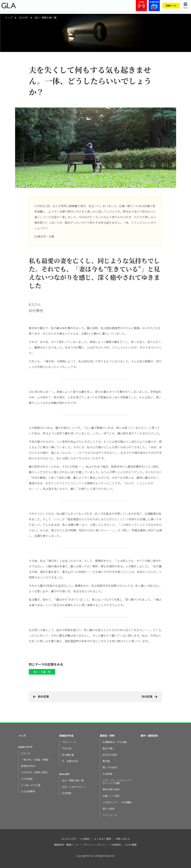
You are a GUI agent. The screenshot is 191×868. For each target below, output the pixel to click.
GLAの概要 (131, 845)
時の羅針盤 (68, 755)
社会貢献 (67, 793)
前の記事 (43, 696)
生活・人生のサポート (74, 787)
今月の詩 (67, 748)
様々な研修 (109, 809)
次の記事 (147, 696)
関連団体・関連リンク (66, 845)
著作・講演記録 (149, 736)
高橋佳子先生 (66, 736)
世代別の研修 (110, 755)
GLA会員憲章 (28, 791)
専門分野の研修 (111, 789)
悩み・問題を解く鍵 (45, 17)
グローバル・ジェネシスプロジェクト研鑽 (117, 782)
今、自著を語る (70, 761)
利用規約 (116, 845)
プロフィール (69, 742)
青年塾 (106, 761)
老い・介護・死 (42, 672)
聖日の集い (109, 748)
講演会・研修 (107, 736)
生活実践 (107, 774)
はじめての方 (69, 839)
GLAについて (26, 747)
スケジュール (110, 815)
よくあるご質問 (103, 839)
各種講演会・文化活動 (115, 742)
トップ (22, 736)
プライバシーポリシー (95, 845)
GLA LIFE (64, 774)
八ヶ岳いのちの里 (31, 785)
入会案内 (85, 839)
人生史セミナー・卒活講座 (117, 802)
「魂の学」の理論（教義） (36, 760)
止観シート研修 (111, 796)
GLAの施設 (27, 779)
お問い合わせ (122, 839)
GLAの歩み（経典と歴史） (35, 772)
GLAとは (26, 753)
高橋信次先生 (28, 766)
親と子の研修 (110, 767)
